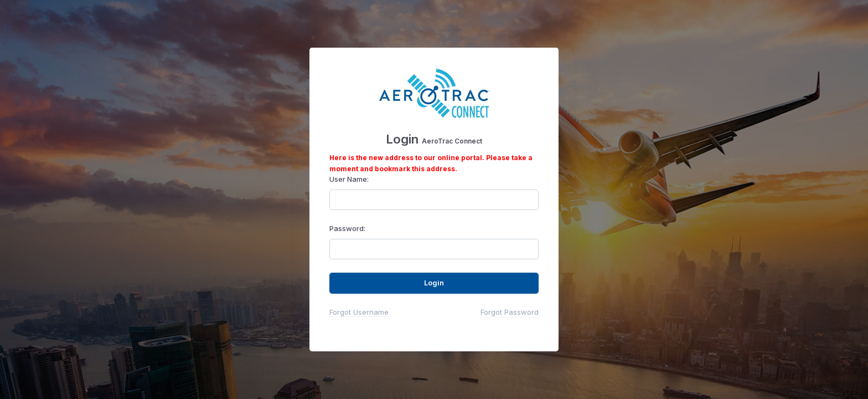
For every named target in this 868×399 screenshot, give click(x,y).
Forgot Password (510, 312)
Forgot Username (359, 312)
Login (434, 283)
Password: (347, 228)
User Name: (349, 179)
